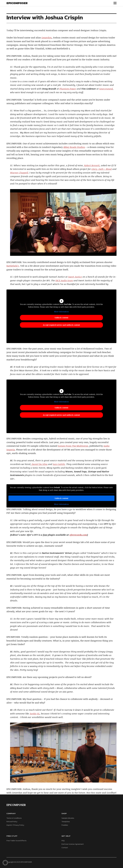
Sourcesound (106, 89)
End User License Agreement (73, 844)
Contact (65, 848)
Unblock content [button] (62, 318)
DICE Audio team (64, 280)
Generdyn (47, 38)
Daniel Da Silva (39, 464)
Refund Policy (12, 822)
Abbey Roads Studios (74, 147)
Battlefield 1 (13, 266)
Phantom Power (68, 89)
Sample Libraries (68, 818)
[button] (5, 863)
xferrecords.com (78, 535)
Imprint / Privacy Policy (15, 825)
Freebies (65, 825)
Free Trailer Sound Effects (16, 841)
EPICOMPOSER (17, 3)
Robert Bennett (92, 165)
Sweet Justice (75, 277)
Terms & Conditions (14, 818)
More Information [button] (62, 312)
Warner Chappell (19, 173)
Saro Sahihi (59, 464)
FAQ (63, 841)
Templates (66, 822)
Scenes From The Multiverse (73, 446)
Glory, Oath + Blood (102, 169)
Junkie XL (35, 714)
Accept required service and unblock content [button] (62, 325)
